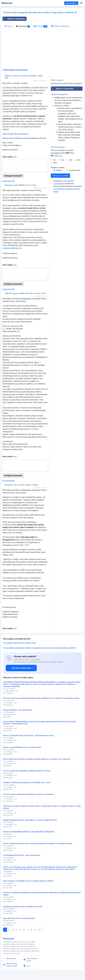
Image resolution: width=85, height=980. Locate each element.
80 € (55, 163)
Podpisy (41, 26)
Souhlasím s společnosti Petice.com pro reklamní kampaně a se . (68, 186)
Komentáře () (8, 181)
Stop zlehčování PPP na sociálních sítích (19, 918)
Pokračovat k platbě (60, 176)
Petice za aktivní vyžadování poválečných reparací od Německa (28, 794)
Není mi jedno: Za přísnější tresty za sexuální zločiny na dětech (28, 881)
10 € (62, 160)
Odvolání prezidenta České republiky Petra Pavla (23, 907)
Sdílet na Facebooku (14, 19)
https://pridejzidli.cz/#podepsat (15, 134)
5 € (55, 160)
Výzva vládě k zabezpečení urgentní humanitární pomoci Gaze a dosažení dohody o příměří (39, 648)
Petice (8, 26)
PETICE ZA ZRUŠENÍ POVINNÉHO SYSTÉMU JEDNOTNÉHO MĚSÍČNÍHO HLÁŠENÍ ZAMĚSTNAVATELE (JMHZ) (42, 894)
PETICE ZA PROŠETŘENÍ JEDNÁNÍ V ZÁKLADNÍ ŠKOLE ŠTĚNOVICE (29, 832)
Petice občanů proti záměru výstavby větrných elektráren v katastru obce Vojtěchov (37, 759)
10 (40, 930)
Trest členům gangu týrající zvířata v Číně (19, 643)
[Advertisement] (42, 49)
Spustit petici (71, 3)
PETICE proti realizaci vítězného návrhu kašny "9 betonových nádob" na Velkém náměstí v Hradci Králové (42, 807)
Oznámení (23, 26)
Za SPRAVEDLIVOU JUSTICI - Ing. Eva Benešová (22, 855)
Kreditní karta (75, 170)
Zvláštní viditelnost (60, 26)
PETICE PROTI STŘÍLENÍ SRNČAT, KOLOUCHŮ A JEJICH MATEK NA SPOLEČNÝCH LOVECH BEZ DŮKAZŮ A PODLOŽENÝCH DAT (39, 723)
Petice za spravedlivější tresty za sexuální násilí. (22, 747)
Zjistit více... (57, 156)
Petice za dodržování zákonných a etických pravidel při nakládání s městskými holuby (38, 843)
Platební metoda (58, 168)
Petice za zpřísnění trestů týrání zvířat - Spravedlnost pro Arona (29, 735)
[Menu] (81, 3)
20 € (71, 160)
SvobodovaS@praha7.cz (12, 248)
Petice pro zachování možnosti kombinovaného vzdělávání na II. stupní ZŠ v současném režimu (41, 698)
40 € (79, 160)
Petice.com (7, 3)
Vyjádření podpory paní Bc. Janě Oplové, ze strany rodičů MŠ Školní (30, 820)
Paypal (59, 170)
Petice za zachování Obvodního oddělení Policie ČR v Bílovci (27, 771)
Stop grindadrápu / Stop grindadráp (17, 710)
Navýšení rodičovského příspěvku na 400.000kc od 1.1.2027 (27, 782)
